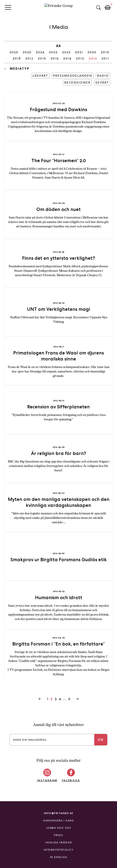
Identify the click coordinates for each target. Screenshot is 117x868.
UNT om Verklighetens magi (58, 309)
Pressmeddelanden (73, 76)
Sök (98, 8)
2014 (67, 58)
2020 (92, 52)
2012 (93, 58)
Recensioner (77, 83)
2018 (17, 58)
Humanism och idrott (59, 597)
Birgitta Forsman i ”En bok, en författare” (58, 644)
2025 (27, 52)
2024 (40, 52)
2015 (55, 58)
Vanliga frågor (59, 842)
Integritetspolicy (59, 850)
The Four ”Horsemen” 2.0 (59, 160)
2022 (66, 52)
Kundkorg (108, 8)
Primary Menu (8, 7)
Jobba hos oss (59, 828)
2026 (14, 52)
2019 (105, 52)
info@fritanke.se (59, 813)
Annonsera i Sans (58, 821)
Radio (103, 76)
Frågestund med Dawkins (58, 109)
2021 (79, 52)
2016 (42, 58)
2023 (53, 52)
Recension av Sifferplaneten (58, 407)
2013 (80, 58)
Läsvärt (40, 76)
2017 (29, 58)
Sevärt (102, 83)
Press (59, 835)
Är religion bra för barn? (58, 453)
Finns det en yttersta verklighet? (58, 258)
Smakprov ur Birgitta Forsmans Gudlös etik (59, 560)
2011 (105, 58)
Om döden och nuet (58, 209)
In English (59, 857)
